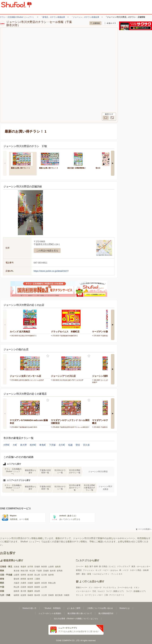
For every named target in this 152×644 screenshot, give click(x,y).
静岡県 (23, 579)
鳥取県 (30, 587)
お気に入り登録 (48, 356)
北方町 (62, 445)
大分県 (44, 595)
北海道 (16, 567)
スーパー (80, 566)
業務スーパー (82, 588)
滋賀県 (37, 583)
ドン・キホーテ (95, 588)
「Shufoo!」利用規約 (52, 608)
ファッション (89, 570)
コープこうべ (90, 595)
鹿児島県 (59, 595)
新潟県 (30, 575)
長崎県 (30, 595)
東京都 (16, 571)
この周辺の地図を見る (47, 251)
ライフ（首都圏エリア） (136, 591)
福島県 (58, 567)
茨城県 (46, 571)
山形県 (51, 567)
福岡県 (16, 595)
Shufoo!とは (124, 608)
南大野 (24, 445)
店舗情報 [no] (95, 23)
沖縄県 (67, 595)
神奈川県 (24, 571)
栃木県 (53, 571)
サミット (80, 595)
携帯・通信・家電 (84, 574)
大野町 (6, 445)
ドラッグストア (124, 566)
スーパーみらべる (125, 588)
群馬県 (60, 571)
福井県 (51, 575)
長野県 (23, 575)
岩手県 (30, 567)
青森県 (23, 567)
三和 (106, 595)
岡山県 (16, 587)
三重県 (37, 579)
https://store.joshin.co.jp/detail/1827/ (51, 271)
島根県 (37, 587)
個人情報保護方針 (106, 613)
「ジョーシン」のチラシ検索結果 (85, 17)
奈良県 (44, 583)
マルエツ (101, 591)
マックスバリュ (110, 588)
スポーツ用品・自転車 (139, 570)
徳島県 (16, 591)
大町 (15, 445)
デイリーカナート (117, 595)
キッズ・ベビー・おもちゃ (107, 570)
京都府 (30, 583)
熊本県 (37, 595)
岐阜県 (30, 579)
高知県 (37, 591)
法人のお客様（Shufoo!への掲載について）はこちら (76, 619)
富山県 (37, 575)
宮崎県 (51, 595)
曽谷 (78, 445)
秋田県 (44, 567)
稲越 (70, 445)
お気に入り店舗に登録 (110, 23)
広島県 (23, 587)
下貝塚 (52, 445)
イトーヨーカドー (84, 591)
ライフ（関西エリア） (115, 591)
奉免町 (43, 445)
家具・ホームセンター (141, 566)
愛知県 (16, 579)
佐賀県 (23, 595)
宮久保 (86, 445)
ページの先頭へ (144, 529)
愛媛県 (30, 591)
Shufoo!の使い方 (29, 608)
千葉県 (39, 571)
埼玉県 (32, 571)
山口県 (44, 587)
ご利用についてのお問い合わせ (100, 608)
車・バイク (124, 570)
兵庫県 (23, 583)
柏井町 (33, 445)
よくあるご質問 (74, 608)
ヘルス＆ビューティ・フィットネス (107, 574)
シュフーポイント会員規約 (50, 613)
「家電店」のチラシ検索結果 (53, 17)
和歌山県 (52, 583)
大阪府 (16, 583)
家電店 (79, 570)
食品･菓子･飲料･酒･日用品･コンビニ (100, 566)
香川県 (23, 591)
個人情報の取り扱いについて (80, 613)
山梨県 (16, 575)
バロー (100, 595)
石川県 (44, 575)
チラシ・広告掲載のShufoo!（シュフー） (17, 17)
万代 (94, 591)
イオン (136, 588)
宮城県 (37, 567)
